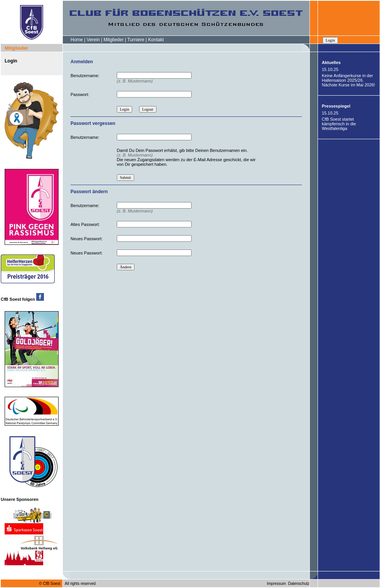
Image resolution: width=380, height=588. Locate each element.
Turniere (136, 40)
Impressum (276, 584)
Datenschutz (299, 584)
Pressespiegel (336, 106)
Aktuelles (331, 62)
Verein (93, 40)
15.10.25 (330, 69)
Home (77, 40)
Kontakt (156, 40)
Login (11, 61)
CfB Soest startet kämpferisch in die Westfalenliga (339, 124)
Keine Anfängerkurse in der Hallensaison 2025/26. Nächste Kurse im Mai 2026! (348, 80)
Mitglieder (114, 40)
